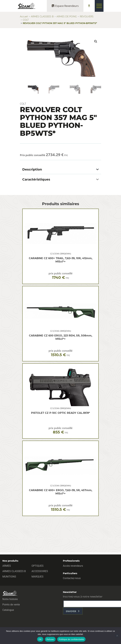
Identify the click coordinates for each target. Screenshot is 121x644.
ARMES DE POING (67, 17)
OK (40, 639)
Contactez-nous (72, 578)
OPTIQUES (37, 566)
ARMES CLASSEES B (42, 17)
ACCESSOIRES (40, 571)
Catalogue (8, 610)
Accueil (24, 17)
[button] (96, 41)
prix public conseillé (60, 276)
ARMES (7, 566)
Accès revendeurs (73, 566)
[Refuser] (117, 636)
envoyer (71, 611)
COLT (26, 20)
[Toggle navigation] (99, 6)
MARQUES (37, 577)
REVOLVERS (87, 17)
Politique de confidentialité (71, 639)
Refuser (50, 639)
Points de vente (11, 605)
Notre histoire (10, 599)
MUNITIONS (9, 577)
